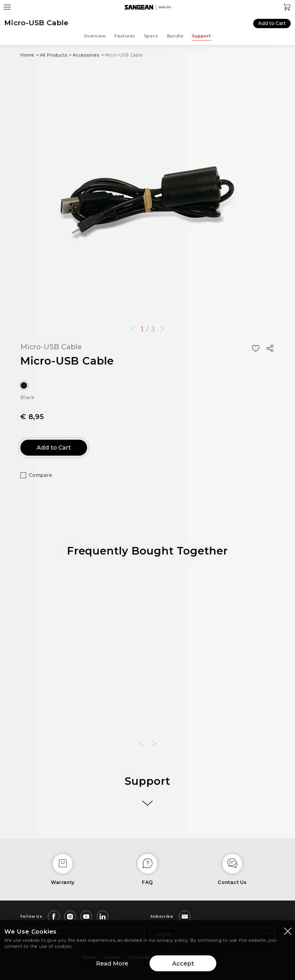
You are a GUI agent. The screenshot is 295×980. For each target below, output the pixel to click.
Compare (41, 475)
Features (125, 36)
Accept (183, 963)
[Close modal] (288, 931)
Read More (112, 963)
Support (202, 36)
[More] (147, 803)
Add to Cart (272, 23)
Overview (95, 36)
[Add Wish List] (256, 348)
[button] (133, 329)
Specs (151, 36)
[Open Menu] (7, 7)
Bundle (175, 36)
